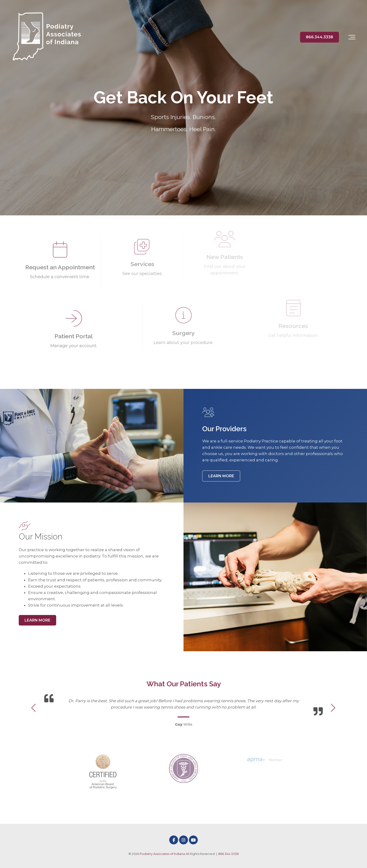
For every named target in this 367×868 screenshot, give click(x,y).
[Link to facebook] (174, 840)
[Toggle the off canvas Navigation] (352, 37)
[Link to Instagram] (183, 840)
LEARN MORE (221, 476)
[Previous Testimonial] (34, 708)
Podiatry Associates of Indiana (162, 854)
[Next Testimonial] (333, 708)
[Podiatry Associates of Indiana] (47, 37)
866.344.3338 (319, 37)
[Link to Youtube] (193, 840)
